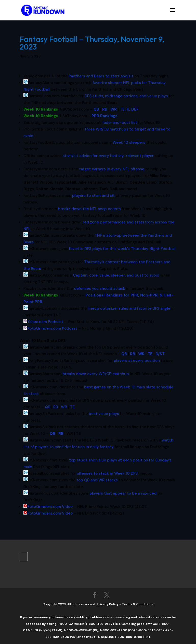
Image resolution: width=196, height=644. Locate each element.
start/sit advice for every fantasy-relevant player (108, 156)
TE (150, 354)
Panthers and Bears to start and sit (101, 76)
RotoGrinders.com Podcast (52, 328)
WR (141, 354)
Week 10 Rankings (41, 109)
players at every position (137, 361)
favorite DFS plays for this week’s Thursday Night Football (122, 249)
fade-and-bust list (120, 123)
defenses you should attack (100, 289)
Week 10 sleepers (129, 142)
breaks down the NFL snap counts (89, 209)
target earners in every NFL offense (112, 169)
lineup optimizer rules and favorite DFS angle (129, 308)
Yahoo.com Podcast (45, 322)
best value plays (104, 414)
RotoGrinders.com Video (50, 507)
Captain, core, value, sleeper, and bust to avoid (116, 275)
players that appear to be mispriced (123, 493)
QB (124, 354)
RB (133, 354)
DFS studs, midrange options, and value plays (126, 96)
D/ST (160, 354)
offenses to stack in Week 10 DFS (107, 473)
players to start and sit (93, 196)
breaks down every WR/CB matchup (96, 374)
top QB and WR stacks (97, 480)
